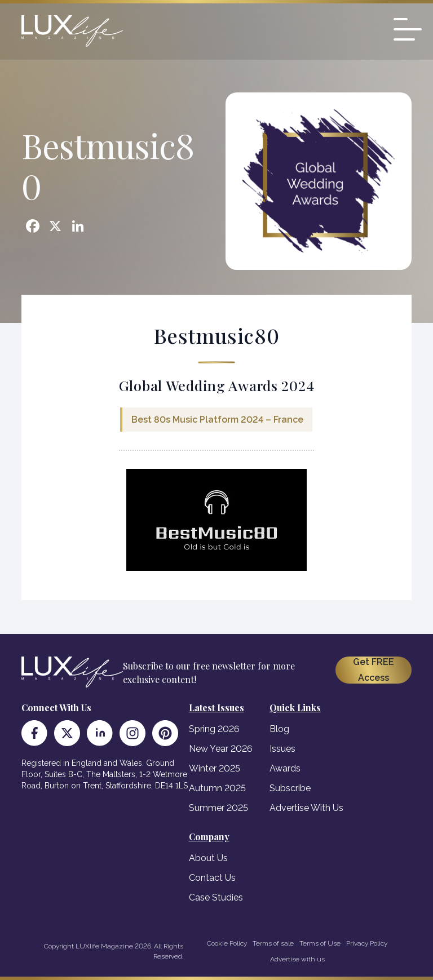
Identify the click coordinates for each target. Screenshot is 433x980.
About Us (208, 858)
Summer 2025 (218, 808)
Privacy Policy (367, 943)
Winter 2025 (215, 768)
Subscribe (290, 788)
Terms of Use (320, 943)
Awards (285, 768)
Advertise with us (297, 959)
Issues (282, 749)
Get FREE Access (374, 670)
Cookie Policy (227, 943)
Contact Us (212, 878)
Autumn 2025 (217, 788)
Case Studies (216, 897)
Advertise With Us (306, 808)
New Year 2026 (221, 749)
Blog (279, 729)
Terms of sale (273, 943)
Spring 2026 (214, 729)
